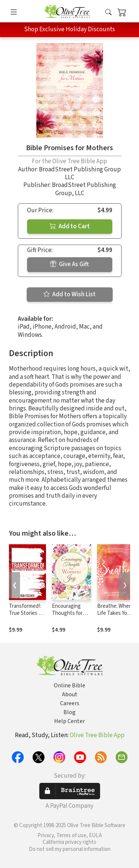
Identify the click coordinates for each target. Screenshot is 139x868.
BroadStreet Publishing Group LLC (80, 173)
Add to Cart (70, 226)
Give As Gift (69, 264)
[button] (108, 12)
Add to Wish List (69, 294)
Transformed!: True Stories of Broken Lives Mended (26, 617)
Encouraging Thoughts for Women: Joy (67, 613)
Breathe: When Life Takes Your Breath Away (115, 613)
